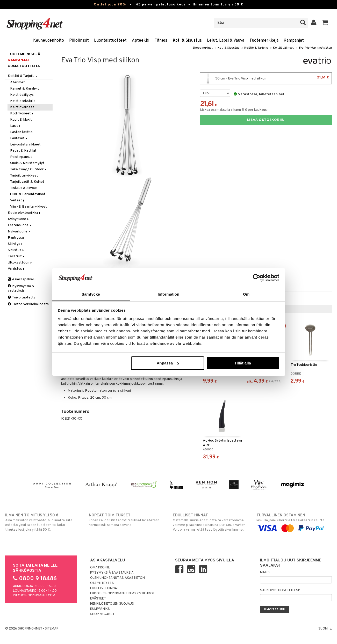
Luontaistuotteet (110, 41)
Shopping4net (203, 48)
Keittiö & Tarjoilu (256, 48)
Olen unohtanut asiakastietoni (118, 578)
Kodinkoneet (22, 114)
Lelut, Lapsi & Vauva (226, 41)
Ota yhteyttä (102, 583)
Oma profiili (100, 568)
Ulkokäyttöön (20, 263)
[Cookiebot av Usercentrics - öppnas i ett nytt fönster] (257, 278)
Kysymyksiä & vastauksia (21, 288)
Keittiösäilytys (22, 95)
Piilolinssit (79, 41)
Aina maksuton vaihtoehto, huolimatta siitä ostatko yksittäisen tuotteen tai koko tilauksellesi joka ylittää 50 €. (43, 522)
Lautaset (19, 138)
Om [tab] (246, 294)
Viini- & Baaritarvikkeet (28, 207)
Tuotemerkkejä (264, 41)
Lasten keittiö (21, 132)
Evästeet (98, 599)
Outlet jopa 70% (110, 5)
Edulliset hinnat (105, 588)
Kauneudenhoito (49, 41)
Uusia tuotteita (24, 66)
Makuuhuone (19, 232)
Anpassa (168, 363)
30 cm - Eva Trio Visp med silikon (266, 78)
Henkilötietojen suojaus (112, 604)
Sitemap (52, 629)
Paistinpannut (21, 157)
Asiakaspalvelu (22, 279)
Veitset (18, 200)
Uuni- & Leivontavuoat (28, 194)
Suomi (325, 629)
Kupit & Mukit (21, 120)
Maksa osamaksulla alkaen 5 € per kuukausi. (234, 110)
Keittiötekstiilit (23, 101)
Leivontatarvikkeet (25, 145)
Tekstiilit (16, 256)
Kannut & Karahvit (25, 89)
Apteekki (141, 41)
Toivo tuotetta (22, 298)
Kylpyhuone (19, 219)
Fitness (161, 41)
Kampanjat (294, 41)
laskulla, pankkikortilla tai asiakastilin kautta (294, 522)
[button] (325, 23)
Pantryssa (16, 238)
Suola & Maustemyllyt (27, 163)
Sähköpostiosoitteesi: (280, 590)
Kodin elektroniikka (25, 213)
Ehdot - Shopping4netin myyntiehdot (122, 594)
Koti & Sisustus (187, 41)
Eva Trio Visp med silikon (315, 48)
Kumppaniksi (100, 609)
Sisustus (16, 250)
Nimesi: (266, 573)
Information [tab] (169, 294)
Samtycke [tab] (91, 294)
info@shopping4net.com (34, 596)
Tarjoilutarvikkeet (24, 176)
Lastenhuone (20, 225)
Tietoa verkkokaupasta (28, 304)
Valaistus (17, 269)
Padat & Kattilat (23, 151)
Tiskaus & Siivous (24, 188)
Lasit (16, 126)
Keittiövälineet (283, 48)
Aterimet (17, 82)
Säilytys (16, 244)
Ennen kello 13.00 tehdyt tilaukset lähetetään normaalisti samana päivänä (127, 520)
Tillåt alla (243, 363)
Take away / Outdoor (28, 169)
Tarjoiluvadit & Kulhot (27, 182)
